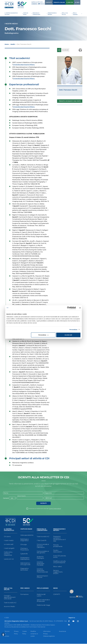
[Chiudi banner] (80, 308)
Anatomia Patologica (40, 558)
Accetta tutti (68, 335)
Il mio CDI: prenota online (60, 557)
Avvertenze (63, 632)
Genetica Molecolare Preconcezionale (42, 571)
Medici (13, 44)
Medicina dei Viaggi (43, 605)
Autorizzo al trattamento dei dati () (45, 509)
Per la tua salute (8, 589)
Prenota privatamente (58, 546)
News (55, 589)
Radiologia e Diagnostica (25, 540)
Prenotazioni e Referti (59, 530)
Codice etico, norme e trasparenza (8, 554)
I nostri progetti (9, 549)
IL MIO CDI (66, 2)
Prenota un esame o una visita (70, 101)
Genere (6, 498)
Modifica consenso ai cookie (34, 634)
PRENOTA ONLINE (56, 2)
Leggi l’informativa (55, 509)
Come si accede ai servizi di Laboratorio (43, 546)
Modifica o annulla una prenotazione (59, 562)
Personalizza (73, 329)
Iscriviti (43, 504)
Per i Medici (25, 589)
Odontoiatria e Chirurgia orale (25, 564)
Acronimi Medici (10, 607)
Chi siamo (7, 537)
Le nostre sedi (9, 545)
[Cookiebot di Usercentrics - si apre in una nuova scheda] (68, 308)
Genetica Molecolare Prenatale (41, 564)
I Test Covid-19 (41, 541)
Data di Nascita (22, 496)
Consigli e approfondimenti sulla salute (10, 597)
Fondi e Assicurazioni (58, 551)
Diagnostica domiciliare (24, 570)
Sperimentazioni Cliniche (42, 577)
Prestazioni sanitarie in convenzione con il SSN (59, 539)
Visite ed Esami (26, 529)
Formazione (24, 595)
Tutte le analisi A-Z (43, 537)
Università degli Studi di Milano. (24, 65)
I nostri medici (9, 541)
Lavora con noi (9, 559)
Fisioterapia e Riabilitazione (25, 559)
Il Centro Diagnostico (9, 530)
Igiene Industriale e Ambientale (43, 601)
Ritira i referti (58, 567)
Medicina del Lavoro (41, 595)
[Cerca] (80, 2)
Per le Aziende (43, 589)
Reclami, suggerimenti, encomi (58, 572)
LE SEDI (74, 2)
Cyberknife (24, 554)
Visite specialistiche (27, 535)
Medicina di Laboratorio (42, 530)
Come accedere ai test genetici (43, 552)
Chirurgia (24, 545)
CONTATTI (45, 2)
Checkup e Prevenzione (25, 549)
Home (7, 44)
